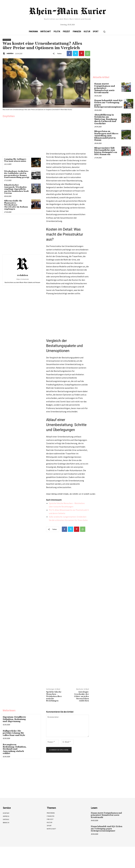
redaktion (10, 53)
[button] (104, 32)
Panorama (7, 40)
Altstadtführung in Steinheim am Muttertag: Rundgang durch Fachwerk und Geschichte (107, 114)
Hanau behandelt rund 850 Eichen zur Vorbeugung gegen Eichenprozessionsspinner (107, 101)
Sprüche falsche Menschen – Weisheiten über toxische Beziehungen (54, 696)
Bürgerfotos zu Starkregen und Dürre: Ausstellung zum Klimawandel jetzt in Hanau (105, 129)
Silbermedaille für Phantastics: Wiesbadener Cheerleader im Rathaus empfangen (16, 205)
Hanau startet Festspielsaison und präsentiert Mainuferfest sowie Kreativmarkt (107, 87)
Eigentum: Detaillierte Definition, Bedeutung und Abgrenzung (14, 719)
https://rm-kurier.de (22, 279)
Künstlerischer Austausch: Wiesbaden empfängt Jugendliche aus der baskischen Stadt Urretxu (16, 189)
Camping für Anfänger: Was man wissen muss (15, 160)
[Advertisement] (22, 136)
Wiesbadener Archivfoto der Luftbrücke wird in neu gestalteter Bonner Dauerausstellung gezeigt (17, 174)
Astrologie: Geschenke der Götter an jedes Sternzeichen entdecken (81, 696)
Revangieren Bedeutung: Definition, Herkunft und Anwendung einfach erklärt (15, 747)
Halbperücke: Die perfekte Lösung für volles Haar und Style (13, 733)
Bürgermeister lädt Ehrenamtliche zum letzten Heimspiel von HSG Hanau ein (105, 144)
